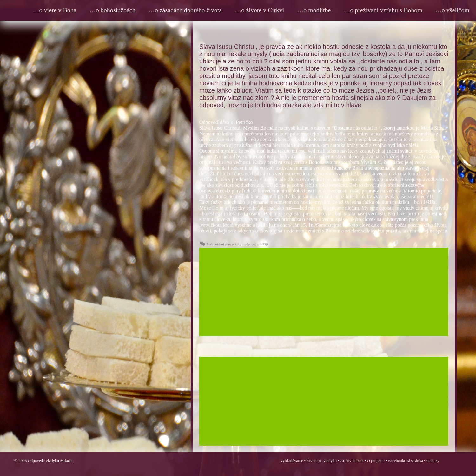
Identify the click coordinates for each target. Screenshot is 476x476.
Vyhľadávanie (292, 461)
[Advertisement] (324, 292)
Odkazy (433, 461)
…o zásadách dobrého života (185, 10)
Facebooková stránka (406, 461)
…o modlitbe (314, 10)
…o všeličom (452, 10)
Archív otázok (352, 461)
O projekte (376, 461)
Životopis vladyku (322, 461)
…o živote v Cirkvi (259, 10)
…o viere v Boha (55, 10)
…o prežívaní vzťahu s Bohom (383, 10)
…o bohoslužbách (112, 10)
